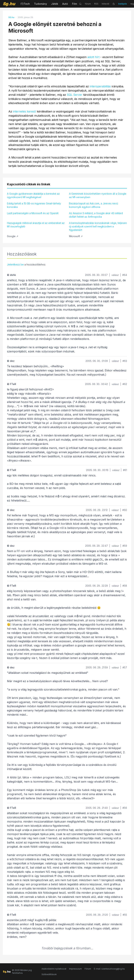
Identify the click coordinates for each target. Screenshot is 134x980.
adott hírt (93, 57)
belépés (123, 4)
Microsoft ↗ (76, 236)
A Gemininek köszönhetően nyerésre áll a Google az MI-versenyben (98, 195)
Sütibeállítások (49, 974)
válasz (115, 275)
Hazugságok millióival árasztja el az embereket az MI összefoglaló (36, 225)
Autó (65, 4)
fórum (88, 4)
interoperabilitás (100, 86)
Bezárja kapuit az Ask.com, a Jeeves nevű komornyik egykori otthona (94, 205)
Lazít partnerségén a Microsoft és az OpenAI (33, 213)
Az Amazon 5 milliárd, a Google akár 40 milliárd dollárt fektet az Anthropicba (96, 215)
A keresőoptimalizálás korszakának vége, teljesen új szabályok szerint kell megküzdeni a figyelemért (98, 226)
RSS (96, 4)
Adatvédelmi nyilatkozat (54, 969)
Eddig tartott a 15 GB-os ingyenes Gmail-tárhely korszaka (34, 205)
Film (75, 4)
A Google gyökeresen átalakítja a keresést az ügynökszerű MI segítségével (33, 195)
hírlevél (105, 4)
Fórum (88, 969)
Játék (55, 4)
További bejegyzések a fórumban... (67, 948)
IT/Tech (25, 4)
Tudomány (40, 4)
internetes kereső (24, 111)
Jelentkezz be (15, 264)
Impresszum (75, 969)
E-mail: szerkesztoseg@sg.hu (109, 969)
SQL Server (75, 95)
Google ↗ (13, 236)
